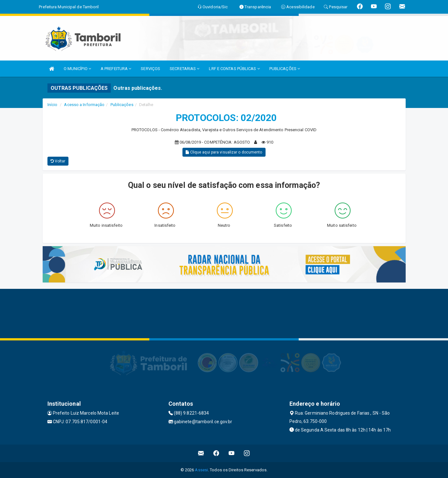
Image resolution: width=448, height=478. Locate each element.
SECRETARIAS (185, 69)
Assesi (201, 470)
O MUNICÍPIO (77, 69)
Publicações (122, 105)
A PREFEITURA (116, 69)
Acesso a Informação (84, 105)
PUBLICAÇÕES (285, 69)
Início (53, 105)
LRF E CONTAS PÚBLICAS (234, 69)
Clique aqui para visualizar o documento (224, 152)
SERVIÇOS (150, 69)
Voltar (58, 161)
